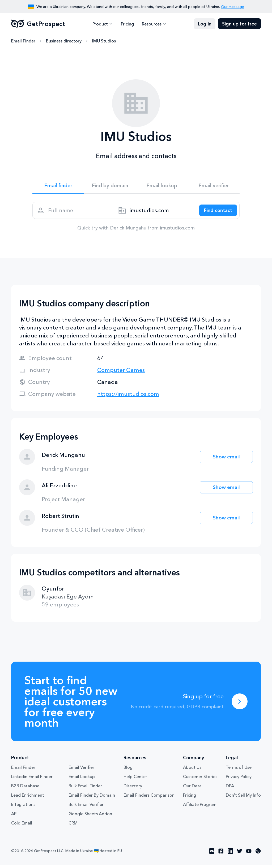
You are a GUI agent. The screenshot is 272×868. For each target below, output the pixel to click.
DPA (230, 789)
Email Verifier (81, 770)
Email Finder (23, 41)
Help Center (135, 780)
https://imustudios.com (128, 397)
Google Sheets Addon (90, 817)
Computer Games (121, 373)
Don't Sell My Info (243, 798)
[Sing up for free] (240, 705)
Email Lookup (82, 780)
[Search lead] (216, 212)
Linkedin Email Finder (32, 780)
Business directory (64, 41)
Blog (128, 770)
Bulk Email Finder (85, 789)
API (14, 817)
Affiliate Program (200, 808)
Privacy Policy (239, 780)
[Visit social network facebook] (221, 854)
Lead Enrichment (28, 798)
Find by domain (110, 186)
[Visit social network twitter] (240, 854)
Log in (205, 24)
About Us (192, 770)
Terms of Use (239, 770)
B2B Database (25, 789)
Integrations (23, 808)
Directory (133, 789)
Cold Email (22, 826)
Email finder (58, 186)
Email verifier (214, 186)
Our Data (192, 789)
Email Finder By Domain (92, 798)
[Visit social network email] (212, 854)
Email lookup (162, 186)
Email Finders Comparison (149, 798)
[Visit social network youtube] (249, 854)
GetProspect (38, 24)
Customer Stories (200, 780)
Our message (233, 7)
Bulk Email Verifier (86, 808)
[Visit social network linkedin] (230, 854)
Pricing (127, 24)
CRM (73, 826)
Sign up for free (239, 24)
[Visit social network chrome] (258, 854)
